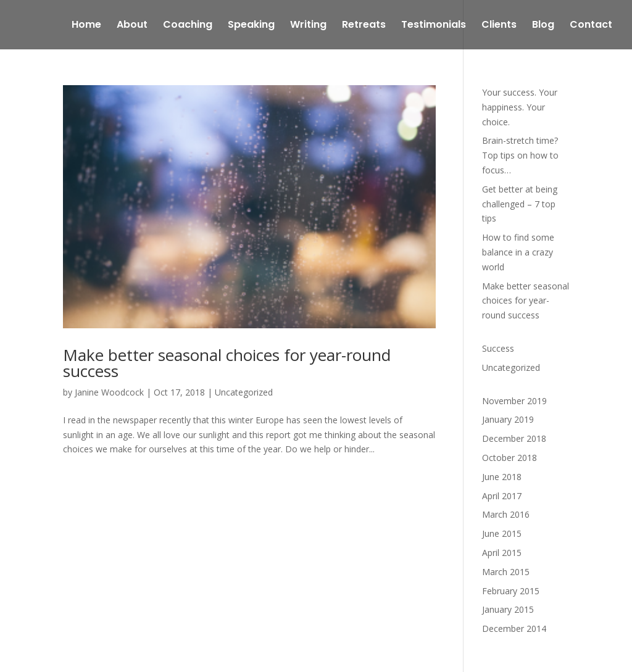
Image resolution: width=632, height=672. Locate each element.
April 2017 (502, 496)
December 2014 (514, 628)
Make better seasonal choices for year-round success (227, 363)
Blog (543, 26)
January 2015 (508, 609)
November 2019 (514, 401)
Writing (308, 26)
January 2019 (508, 419)
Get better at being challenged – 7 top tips (520, 204)
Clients (499, 26)
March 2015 (506, 572)
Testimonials (434, 26)
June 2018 (502, 477)
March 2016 (506, 514)
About (132, 26)
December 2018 (514, 438)
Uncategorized (244, 392)
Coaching (188, 26)
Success (498, 348)
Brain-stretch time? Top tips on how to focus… (520, 155)
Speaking (251, 26)
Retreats (364, 26)
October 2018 (509, 458)
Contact (591, 26)
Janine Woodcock (109, 392)
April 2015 (502, 553)
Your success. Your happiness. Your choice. (520, 107)
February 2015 (511, 591)
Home (86, 26)
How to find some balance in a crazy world (518, 252)
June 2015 (502, 533)
